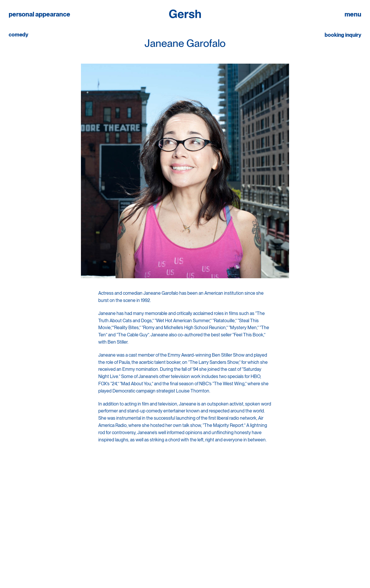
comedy (18, 35)
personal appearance (39, 14)
